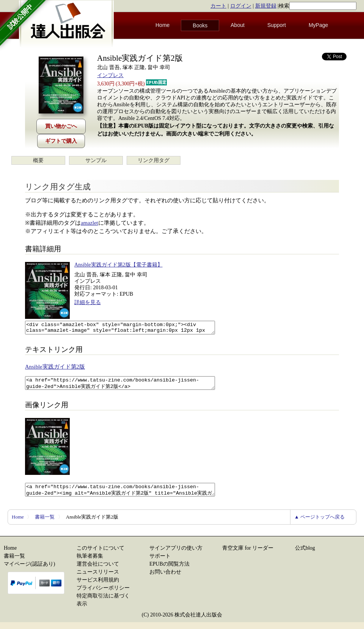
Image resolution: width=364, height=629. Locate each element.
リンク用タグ (154, 160)
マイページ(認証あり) (29, 571)
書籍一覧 (45, 524)
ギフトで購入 (61, 141)
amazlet (89, 223)
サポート (160, 563)
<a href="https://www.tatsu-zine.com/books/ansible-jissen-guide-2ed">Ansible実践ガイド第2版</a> (131, 386)
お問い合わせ (165, 579)
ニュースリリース (98, 579)
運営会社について (98, 571)
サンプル (96, 160)
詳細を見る (88, 302)
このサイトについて (100, 555)
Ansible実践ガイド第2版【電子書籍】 (118, 265)
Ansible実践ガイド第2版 (55, 369)
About (238, 25)
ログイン (241, 6)
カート (218, 6)
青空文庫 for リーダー (248, 555)
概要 (38, 160)
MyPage (318, 25)
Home (162, 25)
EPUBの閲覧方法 (169, 571)
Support (277, 25)
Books (200, 25)
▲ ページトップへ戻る (319, 524)
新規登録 (266, 6)
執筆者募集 (90, 563)
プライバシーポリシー (103, 595)
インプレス (110, 75)
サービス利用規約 (98, 587)
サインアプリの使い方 (176, 555)
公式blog (305, 555)
